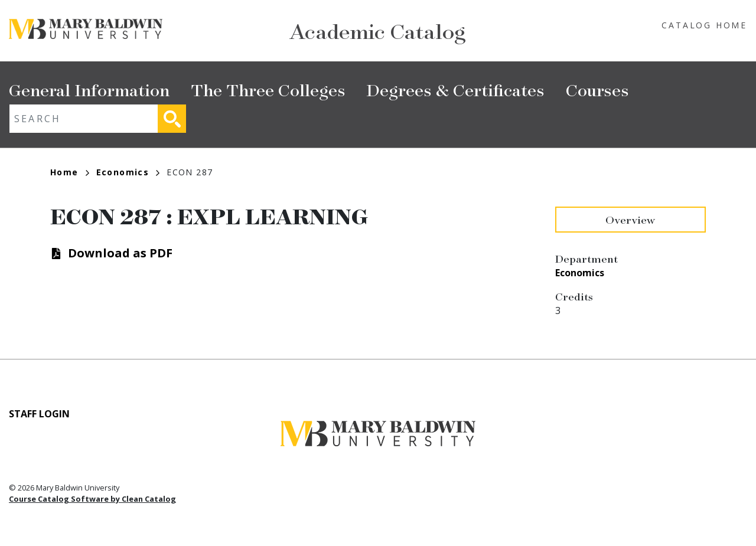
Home (70, 172)
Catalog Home (704, 25)
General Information (89, 89)
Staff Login (39, 414)
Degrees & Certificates (456, 89)
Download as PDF (120, 253)
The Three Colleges (268, 89)
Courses (597, 89)
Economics (128, 172)
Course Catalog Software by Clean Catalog (92, 499)
